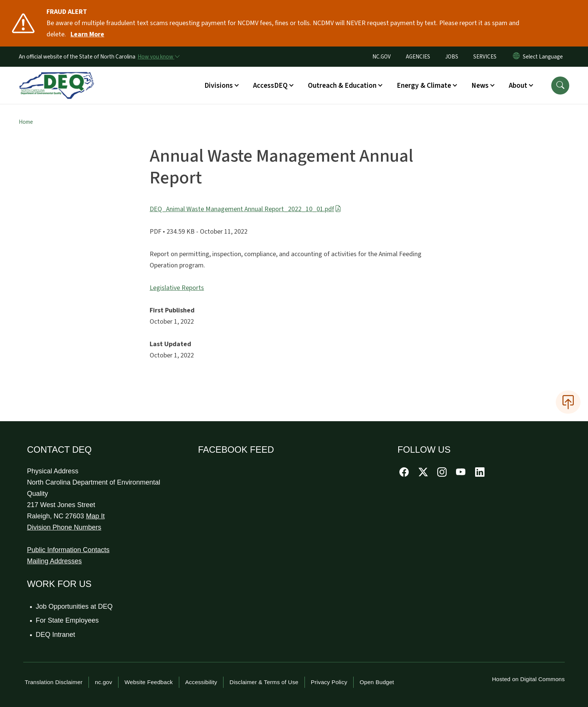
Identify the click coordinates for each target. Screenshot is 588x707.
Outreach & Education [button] (342, 86)
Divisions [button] (219, 86)
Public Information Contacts (68, 550)
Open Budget (377, 682)
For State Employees (67, 620)
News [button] (480, 86)
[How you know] (158, 57)
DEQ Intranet (56, 635)
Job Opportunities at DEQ (74, 606)
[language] (544, 57)
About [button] (518, 86)
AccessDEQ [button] (270, 86)
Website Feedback (149, 682)
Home (26, 122)
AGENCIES (418, 57)
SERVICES (485, 57)
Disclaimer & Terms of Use (264, 682)
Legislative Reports (177, 288)
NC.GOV (382, 57)
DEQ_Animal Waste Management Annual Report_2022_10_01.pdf (245, 209)
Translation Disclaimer (54, 682)
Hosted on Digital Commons (528, 679)
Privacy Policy (329, 682)
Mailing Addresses (54, 561)
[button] (560, 86)
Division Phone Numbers (64, 527)
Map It (95, 516)
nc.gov (103, 682)
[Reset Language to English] (516, 57)
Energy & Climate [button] (424, 86)
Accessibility (201, 682)
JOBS (452, 57)
